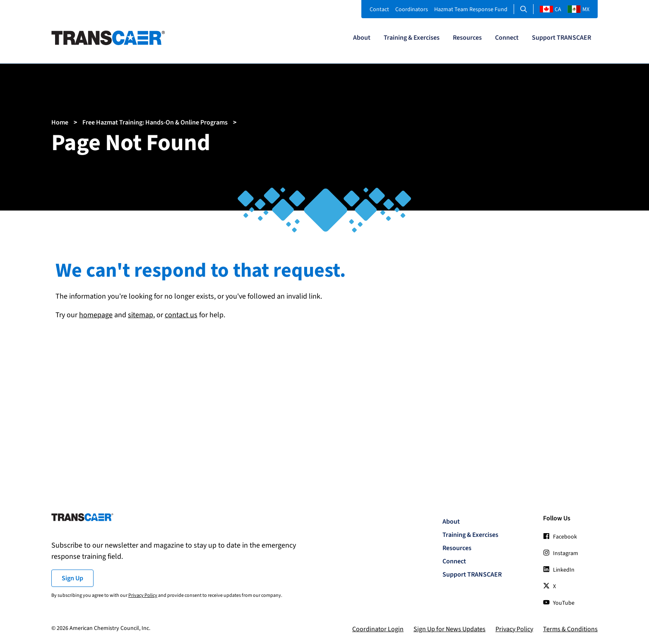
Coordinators (412, 10)
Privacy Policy (143, 595)
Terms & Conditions (570, 629)
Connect (507, 38)
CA (550, 10)
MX (578, 10)
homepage (96, 315)
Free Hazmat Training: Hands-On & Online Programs (155, 122)
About (362, 38)
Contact (379, 10)
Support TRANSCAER (561, 38)
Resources (467, 38)
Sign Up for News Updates (449, 629)
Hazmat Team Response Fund (471, 10)
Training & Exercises (412, 38)
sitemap (141, 315)
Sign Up (72, 578)
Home (60, 122)
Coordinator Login (378, 629)
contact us (181, 315)
